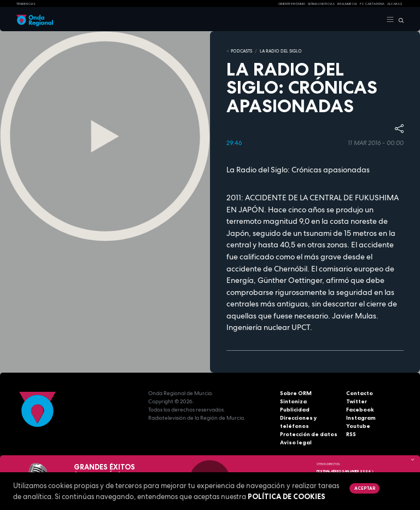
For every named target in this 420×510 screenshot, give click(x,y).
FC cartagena (372, 4)
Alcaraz (395, 4)
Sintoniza (293, 401)
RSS (351, 434)
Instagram (361, 418)
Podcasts (241, 51)
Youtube (358, 426)
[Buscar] (399, 20)
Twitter (357, 401)
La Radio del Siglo (281, 51)
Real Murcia (347, 4)
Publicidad (295, 410)
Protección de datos (309, 434)
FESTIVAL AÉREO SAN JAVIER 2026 (345, 471)
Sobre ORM (296, 393)
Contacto (360, 393)
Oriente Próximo (292, 4)
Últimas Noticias (321, 4)
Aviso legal (296, 442)
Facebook (360, 410)
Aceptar (365, 488)
